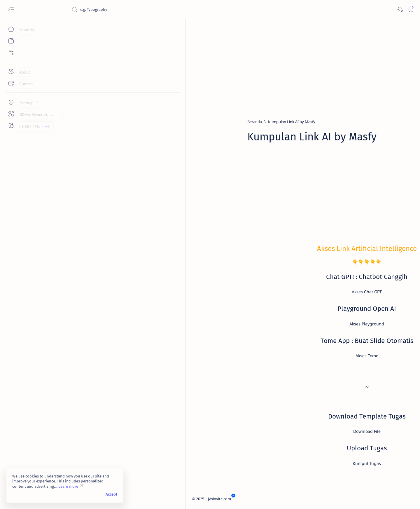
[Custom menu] (11, 102)
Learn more (68, 486)
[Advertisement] (213, 66)
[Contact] (11, 83)
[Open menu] (11, 9)
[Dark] (400, 9)
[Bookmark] (411, 9)
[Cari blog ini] (115, 9)
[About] (11, 72)
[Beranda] (11, 29)
